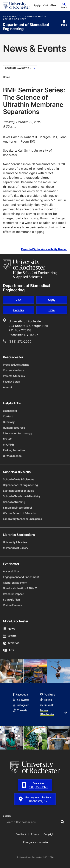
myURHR (8, 445)
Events (10, 636)
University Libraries (15, 542)
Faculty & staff (12, 382)
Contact (8, 416)
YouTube (48, 694)
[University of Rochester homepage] (16, 5)
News (9, 629)
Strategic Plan (11, 600)
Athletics (11, 643)
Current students (14, 370)
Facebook (20, 694)
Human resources (14, 428)
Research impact (13, 594)
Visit (45, 5)
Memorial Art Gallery (16, 548)
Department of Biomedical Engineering (26, 27)
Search (7, 816)
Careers (18, 310)
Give (53, 5)
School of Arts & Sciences (19, 479)
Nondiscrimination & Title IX (20, 588)
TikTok (46, 700)
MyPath (8, 439)
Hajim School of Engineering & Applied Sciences (24, 18)
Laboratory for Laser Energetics (22, 519)
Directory (9, 422)
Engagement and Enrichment (21, 577)
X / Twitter (21, 700)
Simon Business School (17, 508)
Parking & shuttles (14, 450)
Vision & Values (12, 605)
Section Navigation (20, 68)
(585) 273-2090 (20, 342)
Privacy (35, 834)
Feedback (21, 834)
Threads (20, 710)
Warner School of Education (20, 513)
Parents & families (14, 376)
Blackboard (10, 411)
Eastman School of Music (19, 491)
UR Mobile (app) (13, 456)
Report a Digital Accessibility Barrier (44, 249)
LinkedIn (47, 705)
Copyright (49, 834)
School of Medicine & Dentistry (22, 496)
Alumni (7, 387)
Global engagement (15, 583)
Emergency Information (36, 842)
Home (7, 77)
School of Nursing (14, 502)
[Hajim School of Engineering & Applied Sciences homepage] (30, 269)
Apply (37, 5)
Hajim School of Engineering (20, 485)
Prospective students (16, 365)
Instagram (21, 705)
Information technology (18, 433)
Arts (8, 650)
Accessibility (11, 571)
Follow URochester (54, 712)
